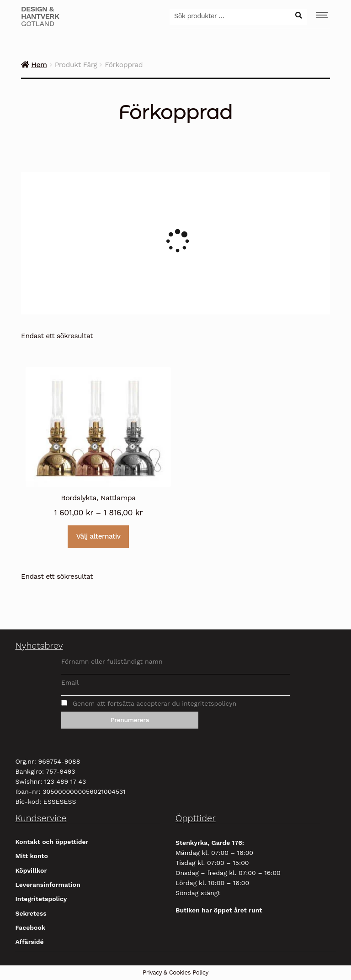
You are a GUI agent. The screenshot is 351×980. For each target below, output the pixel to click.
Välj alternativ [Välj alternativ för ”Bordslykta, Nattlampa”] (98, 536)
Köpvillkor (31, 870)
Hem (39, 65)
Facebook (30, 928)
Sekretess (31, 913)
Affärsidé (29, 942)
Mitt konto (32, 856)
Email (70, 682)
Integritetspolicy (41, 899)
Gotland (40, 16)
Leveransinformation (48, 885)
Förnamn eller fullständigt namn (112, 661)
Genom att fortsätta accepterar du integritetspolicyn (149, 703)
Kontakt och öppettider (52, 842)
